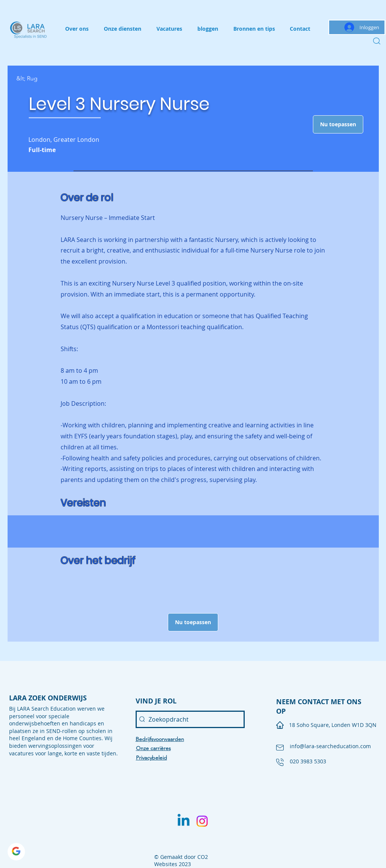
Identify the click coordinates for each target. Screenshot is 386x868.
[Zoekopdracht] (190, 719)
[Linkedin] (184, 821)
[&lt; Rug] (43, 79)
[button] (338, 124)
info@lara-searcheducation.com (330, 746)
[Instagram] (202, 821)
